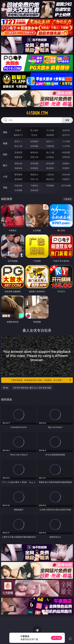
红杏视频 (18, 190)
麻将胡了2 (18, 135)
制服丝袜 (18, 157)
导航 (5, 188)
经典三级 (34, 157)
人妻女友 (50, 174)
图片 (5, 165)
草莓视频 (50, 186)
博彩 (5, 132)
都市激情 (18, 174)
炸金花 (34, 135)
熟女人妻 (18, 146)
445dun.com (37, 113)
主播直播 (50, 146)
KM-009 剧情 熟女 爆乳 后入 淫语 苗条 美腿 (32, 388)
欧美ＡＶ (50, 141)
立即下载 (57, 638)
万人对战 (50, 130)
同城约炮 (18, 186)
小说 (5, 176)
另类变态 (66, 157)
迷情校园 (18, 179)
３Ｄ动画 (66, 141)
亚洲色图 (34, 163)
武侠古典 (66, 174)
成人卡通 (50, 152)
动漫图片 (66, 163)
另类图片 (66, 168)
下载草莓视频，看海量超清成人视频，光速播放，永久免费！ (41, 380)
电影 (5, 154)
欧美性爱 (66, 152)
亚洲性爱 (18, 152)
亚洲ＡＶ (18, 141)
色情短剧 (34, 190)
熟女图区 (50, 168)
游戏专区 (66, 130)
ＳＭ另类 (66, 146)
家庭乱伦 (34, 174)
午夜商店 (34, 186)
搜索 (67, 120)
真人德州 (34, 130)
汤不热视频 (66, 186)
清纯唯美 (34, 168)
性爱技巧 (66, 179)
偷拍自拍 (34, 152)
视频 (5, 143)
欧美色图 (50, 163)
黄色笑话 (50, 179)
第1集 (6, 388)
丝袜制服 (34, 146)
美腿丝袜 (18, 168)
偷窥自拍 (18, 163)
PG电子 (18, 130)
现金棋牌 (50, 135)
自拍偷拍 (34, 141)
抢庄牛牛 (66, 135)
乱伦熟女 (50, 157)
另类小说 (34, 179)
